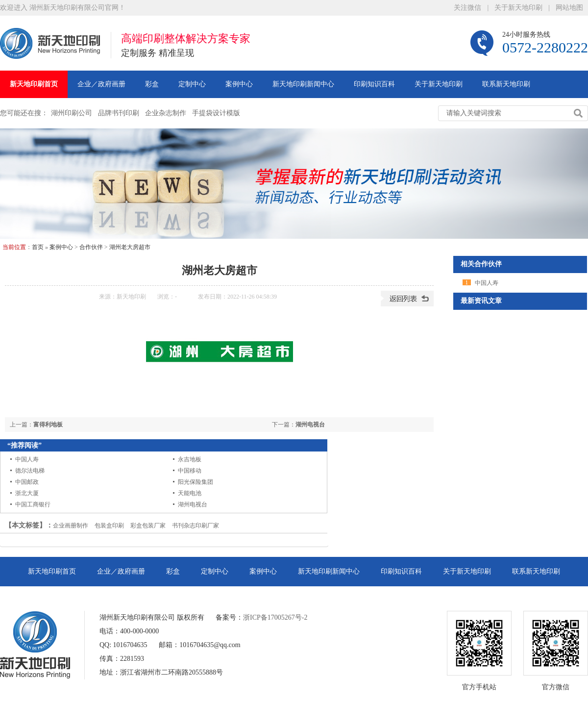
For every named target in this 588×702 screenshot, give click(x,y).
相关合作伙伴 (481, 264)
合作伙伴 (91, 247)
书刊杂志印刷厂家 (196, 526)
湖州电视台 (310, 425)
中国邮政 (27, 482)
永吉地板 (190, 459)
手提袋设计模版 (216, 113)
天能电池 (190, 493)
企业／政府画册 (101, 84)
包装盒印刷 (109, 526)
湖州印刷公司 (72, 113)
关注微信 (467, 8)
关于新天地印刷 (518, 8)
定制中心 (192, 84)
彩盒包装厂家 (148, 526)
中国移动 (190, 471)
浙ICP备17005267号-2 (275, 617)
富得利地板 (48, 425)
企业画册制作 (71, 526)
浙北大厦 (27, 493)
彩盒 (152, 84)
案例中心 (239, 84)
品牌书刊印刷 (119, 113)
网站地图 (569, 8)
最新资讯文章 (481, 301)
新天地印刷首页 (34, 84)
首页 (38, 247)
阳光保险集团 (196, 482)
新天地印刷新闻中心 (303, 84)
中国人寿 (27, 459)
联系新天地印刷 (506, 84)
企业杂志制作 (166, 113)
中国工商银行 (33, 504)
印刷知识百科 (374, 84)
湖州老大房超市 (130, 247)
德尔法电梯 (30, 471)
